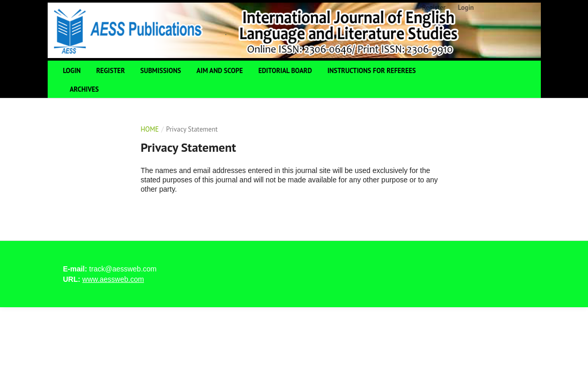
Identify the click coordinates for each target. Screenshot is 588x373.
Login (72, 71)
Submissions (161, 71)
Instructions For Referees (372, 71)
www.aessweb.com (113, 279)
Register (111, 71)
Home (150, 129)
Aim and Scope (219, 71)
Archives (84, 89)
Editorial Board (285, 71)
